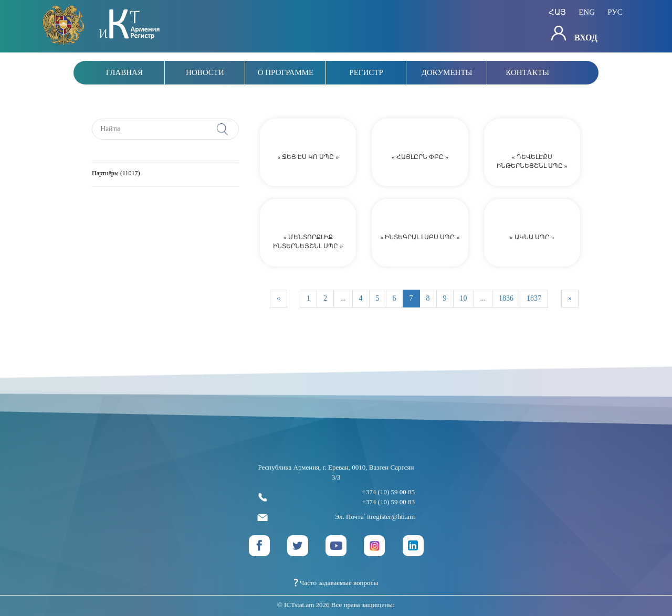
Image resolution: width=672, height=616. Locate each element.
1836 (506, 298)
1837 (534, 298)
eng (587, 13)
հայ (557, 13)
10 (464, 298)
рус (615, 13)
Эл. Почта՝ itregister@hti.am (336, 517)
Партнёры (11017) (116, 173)
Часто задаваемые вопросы (336, 583)
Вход (574, 34)
